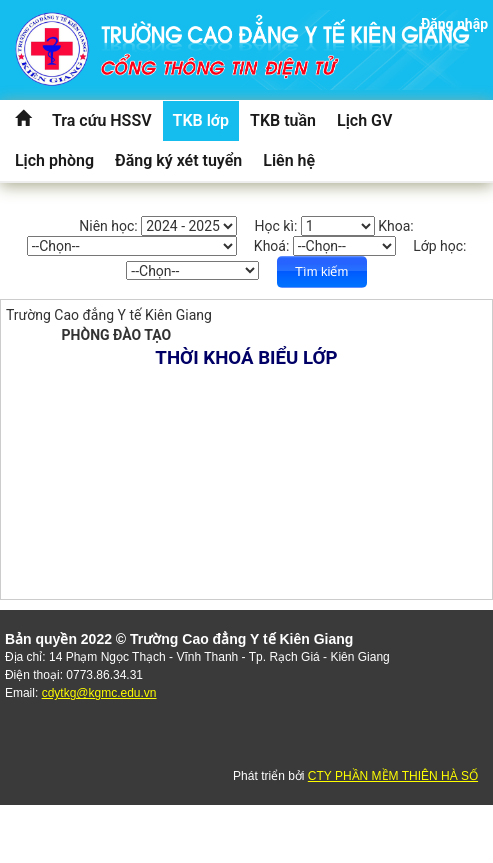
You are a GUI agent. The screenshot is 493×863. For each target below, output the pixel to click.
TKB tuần (283, 120)
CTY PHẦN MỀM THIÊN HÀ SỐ (393, 776)
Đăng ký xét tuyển (178, 160)
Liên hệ (289, 160)
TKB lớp (201, 120)
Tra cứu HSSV (102, 120)
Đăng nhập (454, 24)
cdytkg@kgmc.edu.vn (99, 693)
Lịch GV (364, 120)
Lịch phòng (54, 160)
